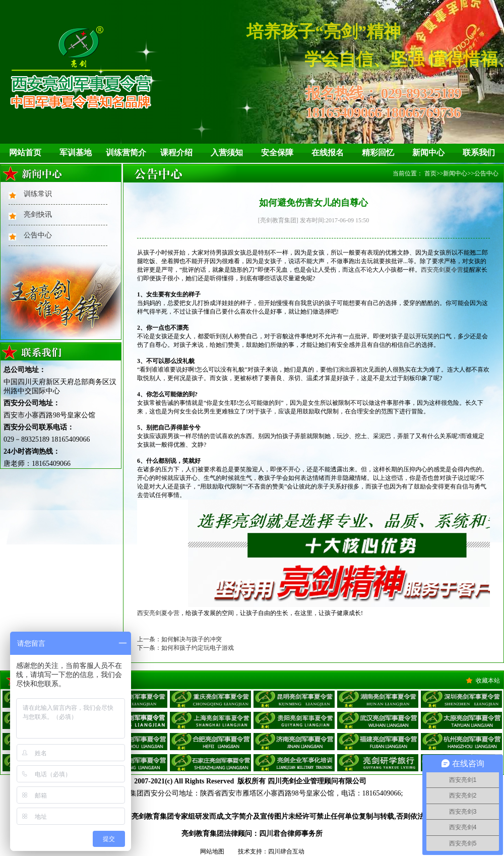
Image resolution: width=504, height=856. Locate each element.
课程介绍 (176, 152)
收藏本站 (488, 681)
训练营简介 (126, 152)
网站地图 (212, 851)
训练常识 (38, 194)
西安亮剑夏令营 (442, 270)
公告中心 (38, 235)
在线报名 (328, 152)
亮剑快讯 (38, 215)
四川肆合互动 (286, 851)
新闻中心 (428, 152)
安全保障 (277, 152)
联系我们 (479, 152)
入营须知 (227, 152)
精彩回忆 (378, 152)
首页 (430, 173)
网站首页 (25, 152)
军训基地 (76, 152)
